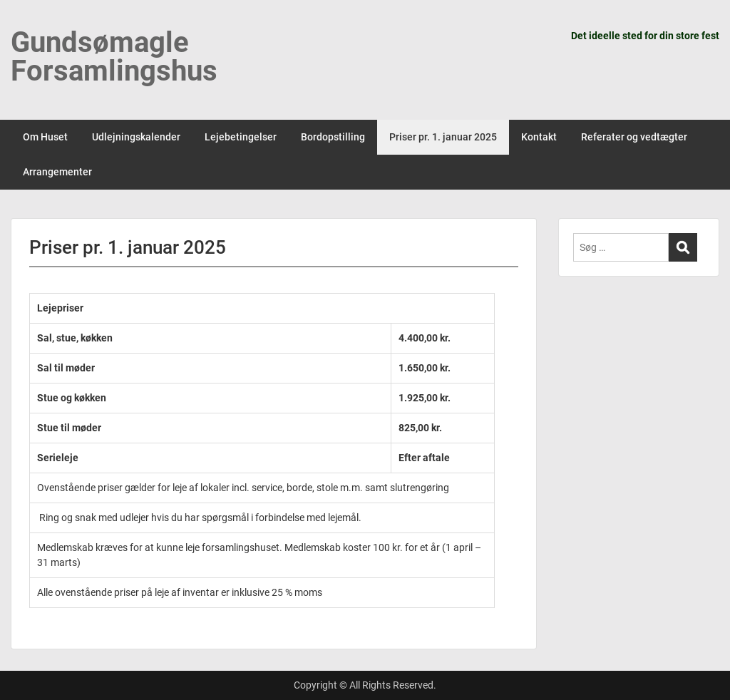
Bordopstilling (333, 137)
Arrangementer (57, 172)
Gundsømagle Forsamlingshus (114, 57)
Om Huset (45, 137)
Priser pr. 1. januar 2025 (443, 137)
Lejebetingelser (241, 137)
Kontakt (539, 137)
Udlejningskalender (136, 137)
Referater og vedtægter (634, 137)
